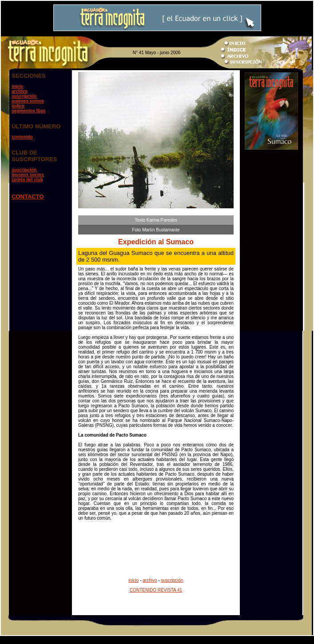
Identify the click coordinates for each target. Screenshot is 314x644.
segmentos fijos (28, 111)
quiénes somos (28, 101)
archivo (20, 91)
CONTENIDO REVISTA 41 (156, 590)
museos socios (28, 175)
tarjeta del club (27, 180)
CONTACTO (28, 197)
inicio (17, 86)
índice (18, 106)
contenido (22, 137)
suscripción (24, 96)
